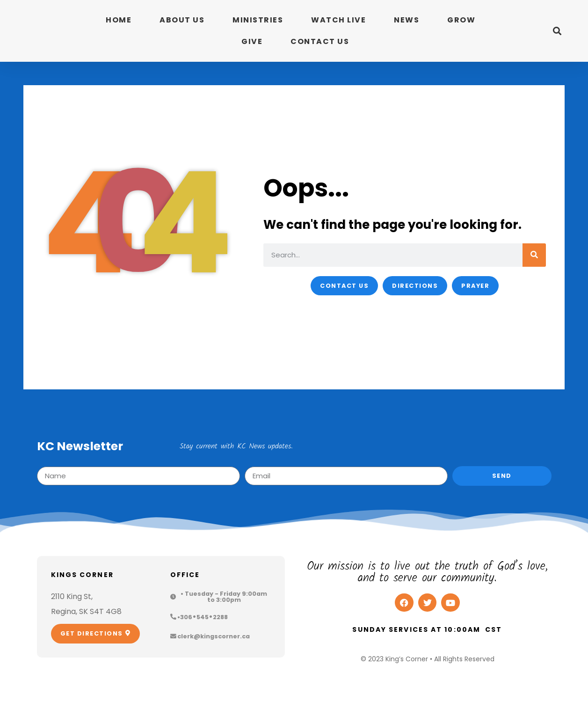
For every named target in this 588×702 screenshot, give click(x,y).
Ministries (258, 20)
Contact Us (320, 41)
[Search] (534, 255)
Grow (461, 20)
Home (119, 20)
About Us (182, 20)
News (407, 20)
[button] (557, 31)
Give (252, 41)
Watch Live (338, 20)
